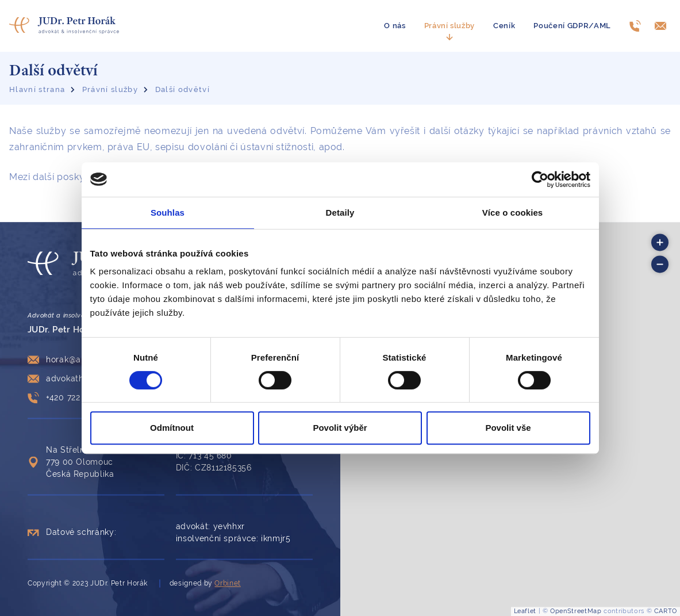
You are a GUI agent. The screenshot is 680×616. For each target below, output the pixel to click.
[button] (660, 242)
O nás (395, 26)
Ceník (504, 26)
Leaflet (525, 611)
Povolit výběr (340, 428)
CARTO (666, 611)
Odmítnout (172, 428)
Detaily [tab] (340, 213)
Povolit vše (508, 428)
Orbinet (227, 583)
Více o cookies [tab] (513, 213)
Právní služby (450, 26)
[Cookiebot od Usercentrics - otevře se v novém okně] (540, 179)
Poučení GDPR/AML (572, 26)
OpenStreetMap (576, 611)
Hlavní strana (37, 89)
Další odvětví (183, 89)
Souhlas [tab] (168, 213)
